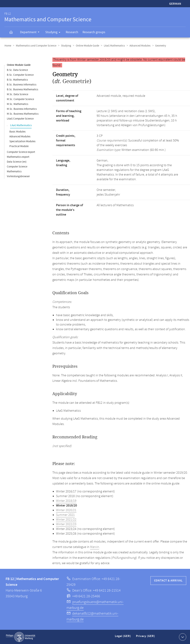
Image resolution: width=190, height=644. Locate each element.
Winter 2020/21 (66, 510)
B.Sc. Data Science (17, 70)
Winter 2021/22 (66, 519)
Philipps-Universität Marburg (21, 637)
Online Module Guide (86, 46)
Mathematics (14, 171)
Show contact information (182, 637)
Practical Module (19, 146)
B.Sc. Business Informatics (22, 84)
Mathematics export (18, 157)
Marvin (95, 547)
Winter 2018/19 (66, 501)
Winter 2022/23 (66, 524)
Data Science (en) (17, 162)
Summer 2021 (65, 515)
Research (72, 32)
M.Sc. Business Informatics (22, 109)
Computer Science (17, 166)
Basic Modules (17, 131)
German (175, 4)
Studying (54, 33)
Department (31, 33)
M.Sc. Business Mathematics (23, 114)
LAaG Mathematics (113, 46)
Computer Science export (21, 152)
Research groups (94, 32)
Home (8, 46)
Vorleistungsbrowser (18, 176)
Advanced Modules (138, 46)
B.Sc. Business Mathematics (22, 89)
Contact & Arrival (168, 580)
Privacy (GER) (146, 637)
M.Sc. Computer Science (20, 99)
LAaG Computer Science (20, 119)
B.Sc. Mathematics (17, 80)
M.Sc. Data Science (18, 94)
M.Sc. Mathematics (18, 104)
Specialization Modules (22, 141)
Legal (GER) (123, 637)
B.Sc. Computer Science (20, 75)
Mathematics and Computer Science (36, 46)
